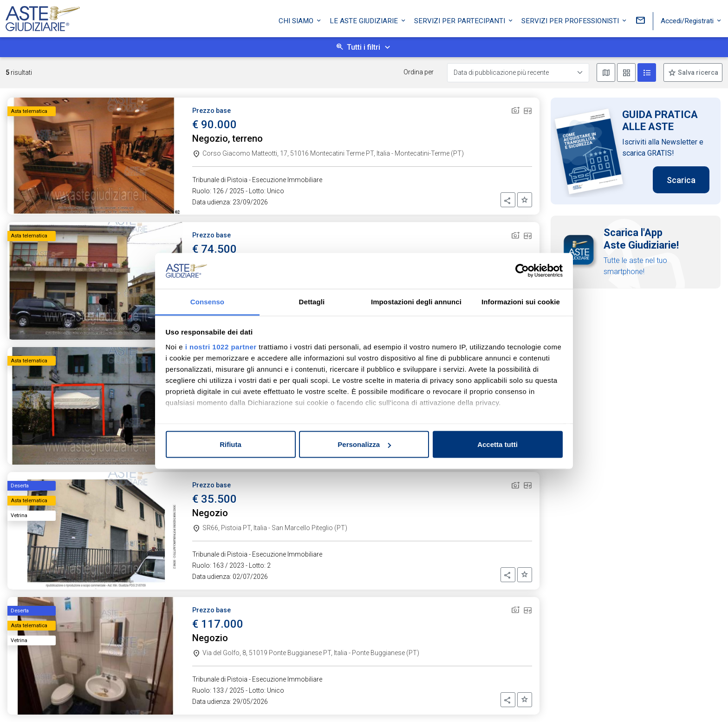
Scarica (681, 180)
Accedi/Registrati (688, 20)
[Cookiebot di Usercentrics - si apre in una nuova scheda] (522, 271)
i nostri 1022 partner (221, 346)
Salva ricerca (697, 72)
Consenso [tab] (207, 301)
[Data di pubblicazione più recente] (518, 73)
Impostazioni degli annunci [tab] (416, 301)
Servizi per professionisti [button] (571, 20)
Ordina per (419, 72)
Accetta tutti (497, 444)
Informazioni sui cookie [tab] (521, 301)
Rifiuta (231, 444)
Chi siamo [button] (297, 20)
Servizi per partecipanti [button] (461, 20)
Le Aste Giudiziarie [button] (365, 20)
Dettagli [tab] (312, 301)
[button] (508, 200)
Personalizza (364, 444)
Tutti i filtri (364, 47)
